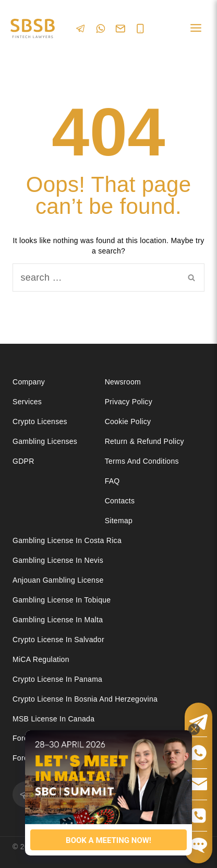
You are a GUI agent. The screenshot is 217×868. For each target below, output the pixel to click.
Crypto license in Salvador (58, 640)
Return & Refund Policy (144, 441)
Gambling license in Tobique (62, 600)
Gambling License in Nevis (58, 560)
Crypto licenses (40, 421)
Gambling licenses (45, 441)
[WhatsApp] (101, 28)
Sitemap (119, 521)
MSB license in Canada (53, 719)
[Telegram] (81, 28)
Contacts (120, 501)
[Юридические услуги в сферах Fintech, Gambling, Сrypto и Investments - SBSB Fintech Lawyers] (33, 29)
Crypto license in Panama (57, 679)
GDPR (23, 461)
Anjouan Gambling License (58, 580)
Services (27, 402)
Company (29, 382)
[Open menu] (196, 28)
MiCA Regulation (41, 659)
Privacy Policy (129, 402)
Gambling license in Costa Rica (67, 540)
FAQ (112, 481)
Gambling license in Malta (58, 620)
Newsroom (123, 382)
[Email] (120, 29)
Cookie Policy (128, 421)
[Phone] (140, 29)
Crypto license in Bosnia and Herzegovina (85, 699)
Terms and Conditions (143, 461)
